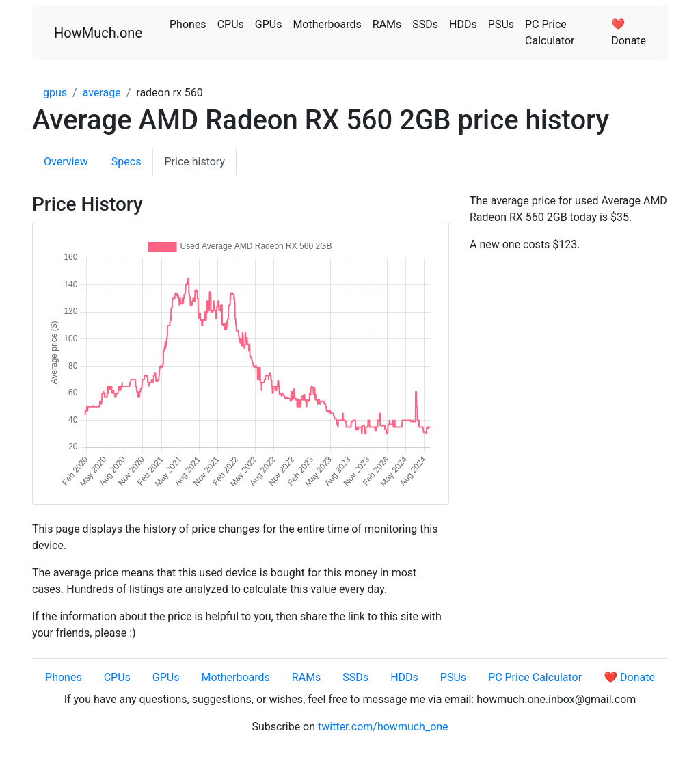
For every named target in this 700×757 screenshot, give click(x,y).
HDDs (463, 24)
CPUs (231, 24)
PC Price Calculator (550, 32)
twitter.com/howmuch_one (383, 727)
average (102, 93)
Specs (126, 162)
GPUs (269, 24)
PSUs (501, 24)
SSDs (425, 24)
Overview (66, 162)
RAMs (387, 24)
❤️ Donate (629, 32)
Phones (188, 24)
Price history (194, 162)
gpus (55, 93)
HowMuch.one (98, 33)
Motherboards (327, 24)
